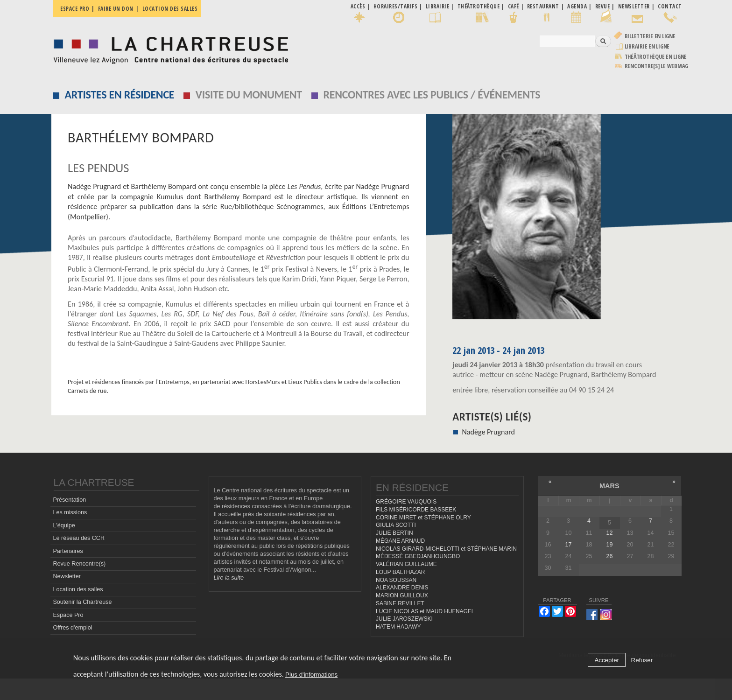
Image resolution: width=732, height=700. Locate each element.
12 (609, 554)
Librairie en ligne (647, 46)
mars (609, 507)
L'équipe (64, 546)
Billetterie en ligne (650, 36)
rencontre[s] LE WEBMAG (657, 66)
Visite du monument (249, 94)
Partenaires (68, 572)
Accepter (607, 660)
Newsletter (67, 598)
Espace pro (75, 9)
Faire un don (116, 9)
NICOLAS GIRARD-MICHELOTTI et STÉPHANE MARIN (446, 570)
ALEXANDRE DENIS (402, 609)
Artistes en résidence (120, 94)
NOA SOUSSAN (396, 601)
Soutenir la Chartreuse (82, 623)
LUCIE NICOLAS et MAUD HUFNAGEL (425, 632)
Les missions (70, 534)
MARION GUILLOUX (402, 617)
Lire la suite (229, 599)
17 (568, 566)
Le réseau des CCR (79, 560)
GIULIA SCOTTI (396, 546)
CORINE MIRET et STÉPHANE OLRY (423, 539)
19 (609, 566)
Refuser (642, 660)
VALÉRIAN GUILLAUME (406, 586)
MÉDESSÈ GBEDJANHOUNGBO (418, 578)
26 (609, 578)
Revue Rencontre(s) (79, 585)
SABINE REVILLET (400, 625)
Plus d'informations (311, 675)
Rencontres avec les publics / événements (432, 94)
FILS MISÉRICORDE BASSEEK (416, 531)
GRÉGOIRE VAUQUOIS (406, 523)
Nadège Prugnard (488, 432)
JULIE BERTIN (394, 554)
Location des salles (170, 9)
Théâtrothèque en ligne (656, 57)
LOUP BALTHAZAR (400, 594)
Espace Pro (68, 636)
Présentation (69, 521)
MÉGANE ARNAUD (400, 562)
